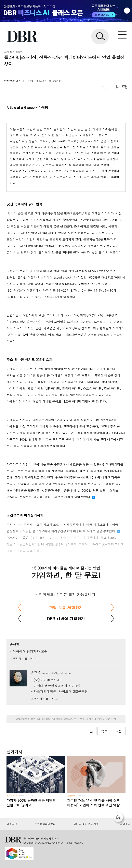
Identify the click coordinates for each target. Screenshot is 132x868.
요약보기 (125, 87)
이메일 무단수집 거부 (86, 824)
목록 (104, 731)
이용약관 (12, 824)
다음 (119, 731)
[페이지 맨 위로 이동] (119, 818)
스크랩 (118, 87)
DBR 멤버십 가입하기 (66, 618)
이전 (90, 731)
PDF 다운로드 (111, 87)
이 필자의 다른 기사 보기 (24, 658)
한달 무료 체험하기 (66, 607)
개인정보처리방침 (45, 824)
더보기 (104, 87)
